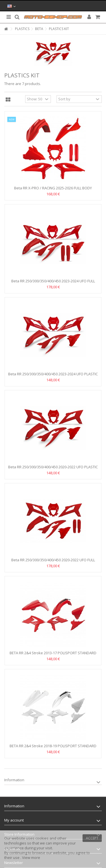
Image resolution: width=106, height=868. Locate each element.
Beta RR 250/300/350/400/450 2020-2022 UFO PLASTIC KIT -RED (53, 469)
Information (14, 780)
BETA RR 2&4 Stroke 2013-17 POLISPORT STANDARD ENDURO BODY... (53, 655)
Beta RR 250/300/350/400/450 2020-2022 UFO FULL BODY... (53, 562)
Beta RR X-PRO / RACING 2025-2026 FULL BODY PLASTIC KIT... (53, 190)
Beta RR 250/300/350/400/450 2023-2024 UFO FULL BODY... (53, 283)
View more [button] (31, 858)
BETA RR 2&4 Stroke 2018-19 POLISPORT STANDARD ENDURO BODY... (53, 748)
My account (14, 820)
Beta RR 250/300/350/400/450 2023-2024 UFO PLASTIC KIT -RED (53, 376)
